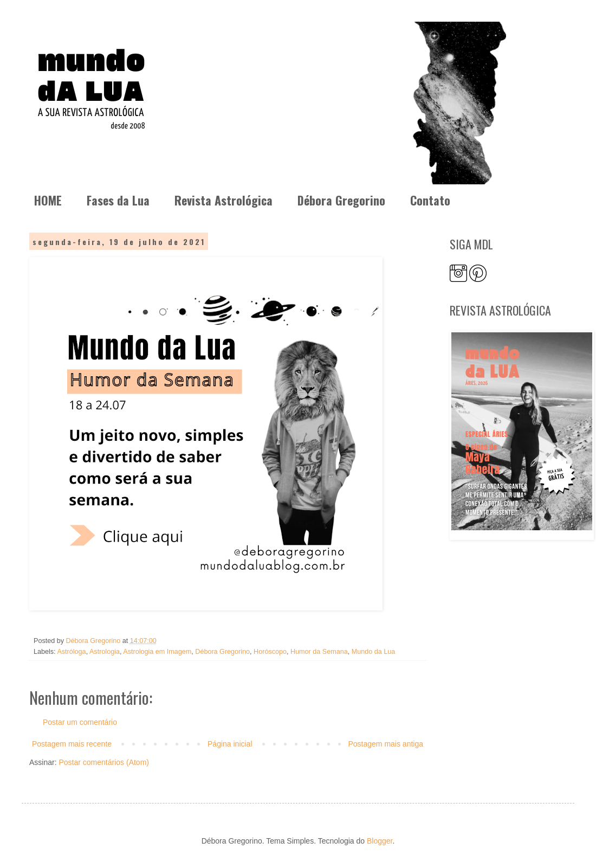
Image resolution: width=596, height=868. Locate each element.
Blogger (380, 841)
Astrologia (105, 652)
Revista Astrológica (224, 200)
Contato (430, 200)
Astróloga (71, 652)
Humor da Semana (319, 652)
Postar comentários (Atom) (104, 762)
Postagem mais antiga (386, 744)
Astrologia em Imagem (157, 652)
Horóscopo (270, 652)
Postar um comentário (80, 722)
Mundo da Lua (374, 652)
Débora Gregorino (341, 200)
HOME (48, 200)
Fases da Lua (118, 200)
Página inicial (230, 744)
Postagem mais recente (72, 744)
